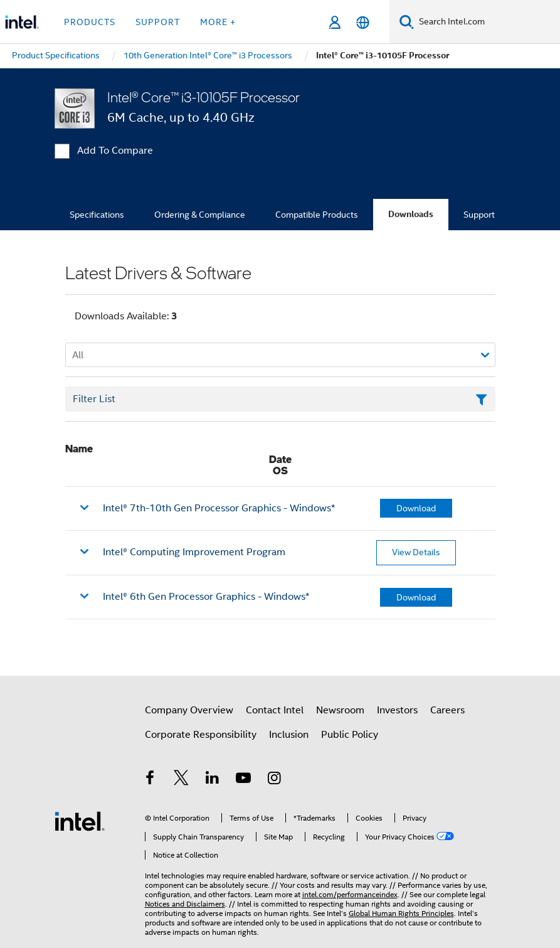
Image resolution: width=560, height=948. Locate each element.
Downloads (411, 214)
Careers (447, 710)
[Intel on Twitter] (181, 780)
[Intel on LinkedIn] (213, 780)
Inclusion (289, 735)
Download (416, 508)
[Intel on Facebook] (151, 780)
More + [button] (218, 22)
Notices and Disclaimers (185, 904)
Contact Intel (275, 710)
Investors (397, 710)
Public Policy (350, 735)
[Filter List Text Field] (280, 399)
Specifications (97, 215)
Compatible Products (317, 215)
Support (479, 215)
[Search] (407, 22)
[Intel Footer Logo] (80, 821)
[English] (363, 22)
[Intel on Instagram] (275, 780)
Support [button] (158, 22)
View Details (416, 552)
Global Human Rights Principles (401, 913)
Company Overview (189, 710)
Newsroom (340, 710)
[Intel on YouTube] (243, 780)
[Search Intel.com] (487, 22)
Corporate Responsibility (201, 735)
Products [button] (90, 22)
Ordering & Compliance (200, 215)
